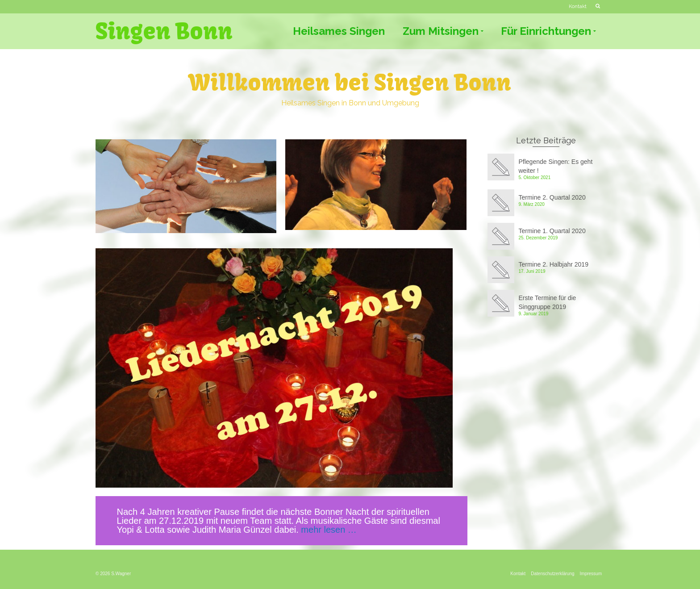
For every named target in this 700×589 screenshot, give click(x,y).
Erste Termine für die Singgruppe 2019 (548, 302)
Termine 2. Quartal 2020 (552, 197)
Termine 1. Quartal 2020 (552, 231)
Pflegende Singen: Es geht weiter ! (556, 166)
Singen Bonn (164, 31)
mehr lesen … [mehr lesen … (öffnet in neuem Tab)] (329, 530)
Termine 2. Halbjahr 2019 (554, 264)
